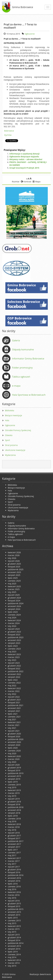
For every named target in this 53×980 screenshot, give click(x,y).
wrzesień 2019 (14, 776)
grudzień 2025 (14, 564)
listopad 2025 (14, 567)
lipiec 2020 (13, 748)
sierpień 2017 (14, 847)
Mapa (36, 182)
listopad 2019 (14, 770)
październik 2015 (16, 909)
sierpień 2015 (14, 915)
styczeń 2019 (14, 799)
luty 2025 (12, 592)
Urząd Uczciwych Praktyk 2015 (24, 168)
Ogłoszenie (30, 34)
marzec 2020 (14, 759)
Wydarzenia (10, 455)
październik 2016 (16, 875)
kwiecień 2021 (14, 722)
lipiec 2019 (13, 782)
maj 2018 (12, 821)
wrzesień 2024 (14, 606)
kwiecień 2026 (14, 552)
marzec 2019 (14, 793)
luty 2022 (12, 694)
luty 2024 (12, 626)
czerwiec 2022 (14, 683)
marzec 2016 (14, 895)
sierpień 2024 (14, 609)
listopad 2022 (14, 669)
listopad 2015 (14, 906)
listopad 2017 (14, 838)
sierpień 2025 (14, 575)
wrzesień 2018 (14, 810)
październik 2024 (16, 603)
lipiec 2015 (13, 918)
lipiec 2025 (13, 578)
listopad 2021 (14, 702)
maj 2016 (12, 889)
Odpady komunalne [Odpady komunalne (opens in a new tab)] (23, 349)
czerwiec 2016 (14, 887)
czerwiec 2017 (14, 853)
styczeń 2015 (14, 935)
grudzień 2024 (14, 598)
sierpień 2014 (14, 949)
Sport (7, 440)
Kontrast (26, 182)
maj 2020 (12, 753)
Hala (7, 420)
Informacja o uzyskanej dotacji (24, 154)
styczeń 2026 (14, 561)
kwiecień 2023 (14, 654)
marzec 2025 (14, 589)
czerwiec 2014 (14, 954)
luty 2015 (12, 932)
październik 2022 (16, 671)
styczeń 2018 (14, 833)
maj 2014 (12, 957)
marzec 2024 (14, 623)
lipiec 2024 (13, 612)
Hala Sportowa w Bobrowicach (29, 395)
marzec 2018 (14, 827)
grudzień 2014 (14, 937)
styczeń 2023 (14, 663)
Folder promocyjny (22, 368)
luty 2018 (12, 830)
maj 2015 (12, 923)
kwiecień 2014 (14, 960)
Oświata (9, 435)
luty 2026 (12, 558)
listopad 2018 (14, 804)
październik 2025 (16, 569)
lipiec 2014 (13, 952)
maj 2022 (12, 685)
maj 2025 (12, 584)
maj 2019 (12, 787)
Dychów (8, 135)
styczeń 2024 (14, 629)
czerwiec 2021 (14, 717)
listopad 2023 (14, 635)
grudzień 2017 (14, 836)
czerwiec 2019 (14, 785)
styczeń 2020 (14, 765)
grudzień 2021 (14, 700)
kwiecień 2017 (14, 858)
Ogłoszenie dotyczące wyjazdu (24, 156)
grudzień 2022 (14, 666)
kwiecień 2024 (14, 620)
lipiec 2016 (13, 884)
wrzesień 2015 (14, 912)
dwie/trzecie (45, 974)
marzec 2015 (14, 929)
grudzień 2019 (14, 768)
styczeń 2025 (14, 595)
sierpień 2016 (14, 881)
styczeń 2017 (14, 867)
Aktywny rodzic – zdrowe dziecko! (26, 159)
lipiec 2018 (13, 816)
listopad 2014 (14, 940)
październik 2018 (16, 807)
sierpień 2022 (14, 677)
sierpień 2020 (14, 745)
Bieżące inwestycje (13, 415)
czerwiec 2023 (14, 649)
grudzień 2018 (14, 802)
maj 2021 (12, 719)
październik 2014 (16, 943)
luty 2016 (12, 898)
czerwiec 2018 (14, 819)
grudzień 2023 (14, 632)
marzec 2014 (14, 963)
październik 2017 (16, 841)
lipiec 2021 (13, 714)
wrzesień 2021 (14, 708)
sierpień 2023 (14, 643)
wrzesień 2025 (14, 572)
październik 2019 (16, 773)
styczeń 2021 (14, 731)
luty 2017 (12, 864)
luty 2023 (12, 660)
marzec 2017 (14, 861)
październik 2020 (16, 739)
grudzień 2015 (14, 903)
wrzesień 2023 (14, 640)
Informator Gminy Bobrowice (28, 358)
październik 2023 (16, 637)
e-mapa (16, 386)
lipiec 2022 (13, 680)
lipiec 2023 (13, 646)
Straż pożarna (11, 445)
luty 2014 (12, 966)
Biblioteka (10, 410)
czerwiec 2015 (14, 920)
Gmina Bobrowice (23, 7)
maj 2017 (12, 855)
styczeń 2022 (14, 697)
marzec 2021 (14, 725)
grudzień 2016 (14, 870)
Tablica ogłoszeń (21, 377)
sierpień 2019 (14, 779)
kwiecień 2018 (14, 824)
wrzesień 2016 (14, 878)
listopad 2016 (14, 872)
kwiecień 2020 (14, 756)
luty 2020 (12, 762)
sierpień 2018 (14, 813)
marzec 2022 (14, 691)
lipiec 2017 (13, 850)
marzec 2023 (14, 657)
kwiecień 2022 (14, 688)
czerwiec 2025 (14, 581)
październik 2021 (16, 705)
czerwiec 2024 (14, 615)
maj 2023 (12, 652)
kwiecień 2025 (14, 586)
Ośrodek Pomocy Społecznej (18, 430)
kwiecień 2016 (14, 892)
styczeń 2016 (14, 901)
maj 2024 (12, 618)
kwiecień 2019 (14, 790)
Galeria (16, 340)
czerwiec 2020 (14, 751)
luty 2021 (12, 728)
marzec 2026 (14, 555)
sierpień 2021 (14, 711)
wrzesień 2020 (14, 742)
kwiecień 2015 (14, 926)
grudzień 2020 (14, 734)
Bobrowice (9, 131)
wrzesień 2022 (14, 674)
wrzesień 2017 (14, 844)
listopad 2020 (14, 736)
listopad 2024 (14, 601)
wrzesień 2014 (14, 946)
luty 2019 (12, 796)
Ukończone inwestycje (15, 450)
